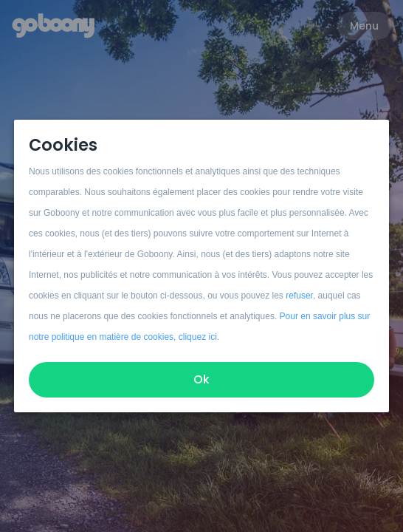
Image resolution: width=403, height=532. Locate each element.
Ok (201, 379)
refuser (299, 296)
